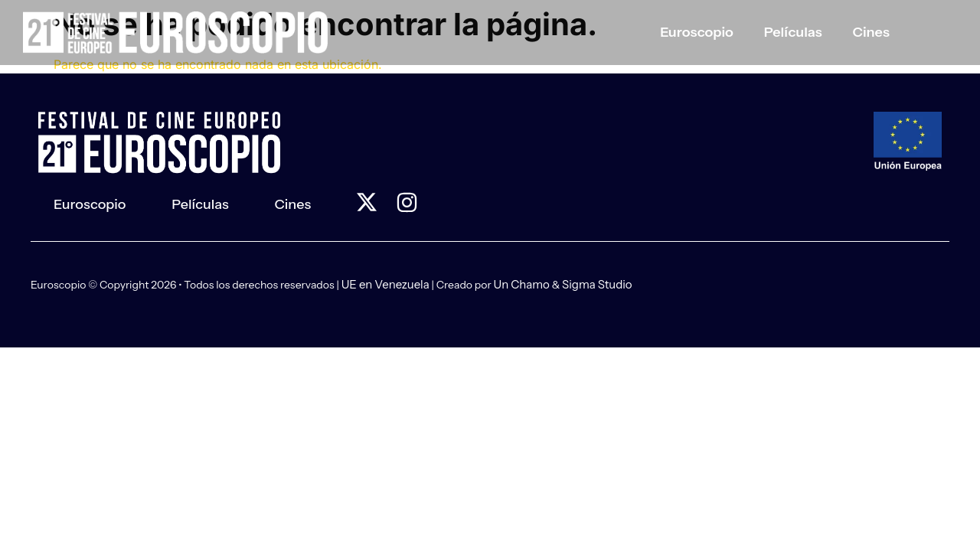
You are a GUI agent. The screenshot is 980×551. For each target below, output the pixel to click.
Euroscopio (697, 32)
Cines (871, 32)
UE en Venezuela (385, 284)
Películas (793, 32)
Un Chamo (522, 284)
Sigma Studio (597, 284)
